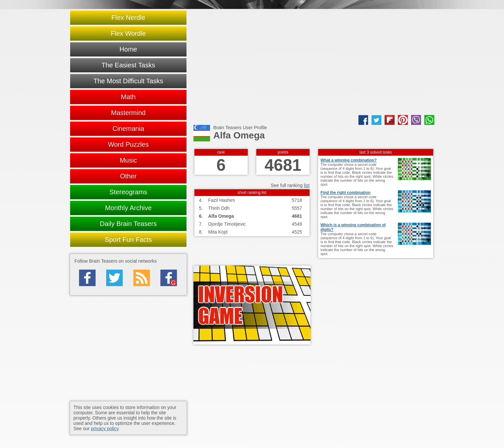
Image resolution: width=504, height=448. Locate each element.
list (307, 185)
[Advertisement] (314, 62)
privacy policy (105, 429)
